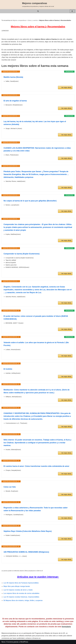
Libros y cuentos (33, 20)
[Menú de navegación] (72, 11)
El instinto (8, 369)
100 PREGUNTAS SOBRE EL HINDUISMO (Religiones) (26, 552)
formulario (66, 627)
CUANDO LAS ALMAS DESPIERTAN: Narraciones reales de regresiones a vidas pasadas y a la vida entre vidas (37, 149)
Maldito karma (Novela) (13, 77)
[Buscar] (38, 11)
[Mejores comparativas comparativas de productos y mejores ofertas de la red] (38, 5)
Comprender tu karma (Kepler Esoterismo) (22, 254)
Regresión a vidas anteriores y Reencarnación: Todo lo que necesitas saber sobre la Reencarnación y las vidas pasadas (36, 509)
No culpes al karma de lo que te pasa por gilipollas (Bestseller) (30, 201)
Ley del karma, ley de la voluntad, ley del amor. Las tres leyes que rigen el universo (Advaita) (35, 123)
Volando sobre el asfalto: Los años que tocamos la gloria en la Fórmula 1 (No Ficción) (36, 344)
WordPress (24, 642)
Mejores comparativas (19, 20)
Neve (3, 642)
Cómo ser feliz (10, 487)
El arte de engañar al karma (15, 101)
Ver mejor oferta (66, 87)
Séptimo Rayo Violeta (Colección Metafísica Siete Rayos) (28, 531)
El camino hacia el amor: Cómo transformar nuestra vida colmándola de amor (36, 466)
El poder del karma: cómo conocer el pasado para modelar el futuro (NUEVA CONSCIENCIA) (36, 318)
